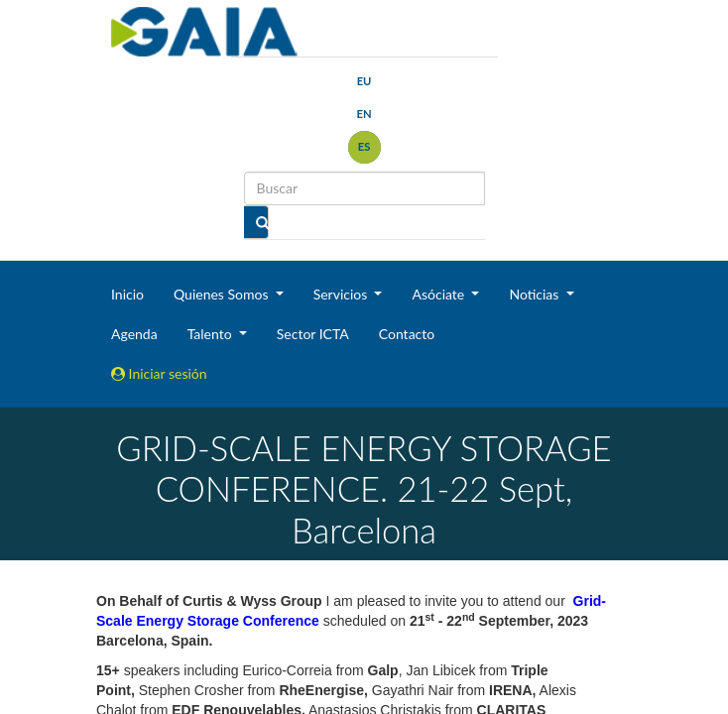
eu (364, 81)
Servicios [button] (342, 294)
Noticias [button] (536, 294)
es (364, 146)
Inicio (127, 294)
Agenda (134, 334)
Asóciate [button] (439, 294)
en (364, 114)
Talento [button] (212, 334)
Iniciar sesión (159, 373)
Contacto (407, 334)
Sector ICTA (313, 334)
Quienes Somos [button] (223, 294)
